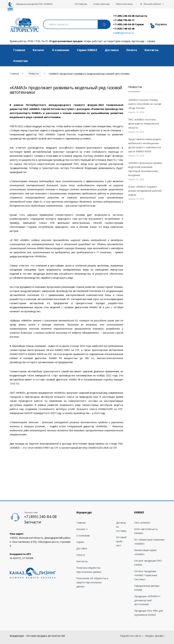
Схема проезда (101, 4)
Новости (34, 74)
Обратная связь (124, 4)
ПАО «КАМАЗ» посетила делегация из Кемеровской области (144, 124)
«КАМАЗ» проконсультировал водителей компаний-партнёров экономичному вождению (145, 169)
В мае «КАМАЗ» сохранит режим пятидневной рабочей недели (145, 191)
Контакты (152, 50)
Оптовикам (81, 4)
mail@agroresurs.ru (124, 33)
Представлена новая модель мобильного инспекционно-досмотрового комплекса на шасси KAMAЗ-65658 (145, 145)
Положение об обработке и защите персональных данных (92, 582)
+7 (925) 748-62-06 (124, 28)
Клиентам (21, 61)
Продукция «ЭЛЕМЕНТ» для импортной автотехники (147, 600)
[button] (152, 4)
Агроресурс (17, 636)
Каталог (39, 50)
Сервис (80, 542)
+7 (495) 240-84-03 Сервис (129, 24)
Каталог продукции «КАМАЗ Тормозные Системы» (146, 575)
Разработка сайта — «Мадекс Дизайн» (142, 636)
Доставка (112, 50)
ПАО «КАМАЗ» (142, 523)
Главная (19, 50)
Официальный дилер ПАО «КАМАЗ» (34, 4)
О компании (61, 50)
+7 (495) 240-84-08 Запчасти (130, 16)
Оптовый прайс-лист (121, 541)
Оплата (132, 50)
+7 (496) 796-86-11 (124, 20)
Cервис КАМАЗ (87, 50)
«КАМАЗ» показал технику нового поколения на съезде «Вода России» (145, 104)
